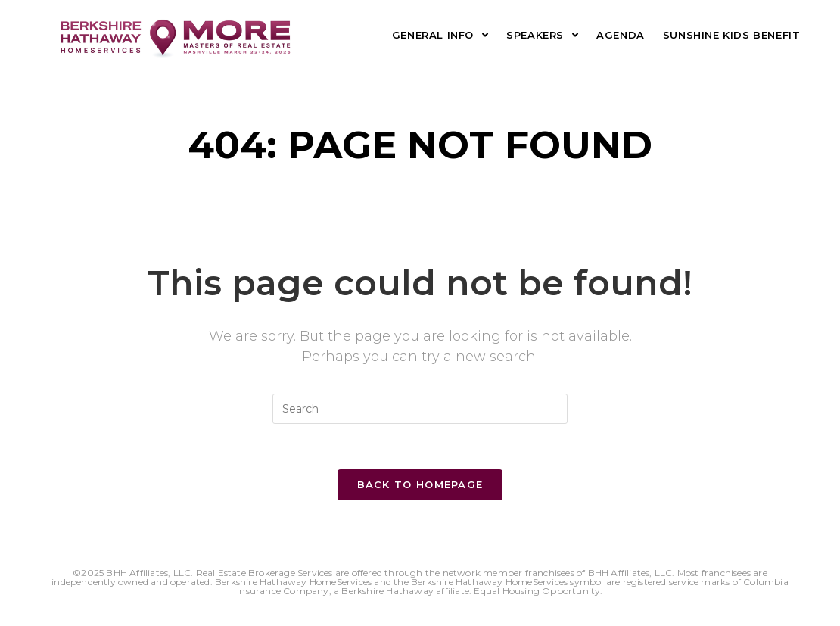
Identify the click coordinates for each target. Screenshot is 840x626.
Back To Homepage (420, 484)
